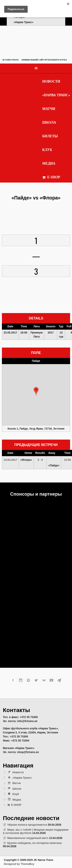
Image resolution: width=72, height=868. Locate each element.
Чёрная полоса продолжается (27, 825)
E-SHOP (51, 177)
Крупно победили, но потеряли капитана (34, 843)
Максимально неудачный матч (28, 838)
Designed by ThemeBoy (19, 864)
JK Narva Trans (10, 60)
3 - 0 (40, 460)
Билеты (50, 136)
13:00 (67, 460)
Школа (49, 122)
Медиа (49, 163)
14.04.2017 (10, 460)
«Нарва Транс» (56, 95)
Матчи (49, 109)
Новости (51, 81)
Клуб (47, 150)
